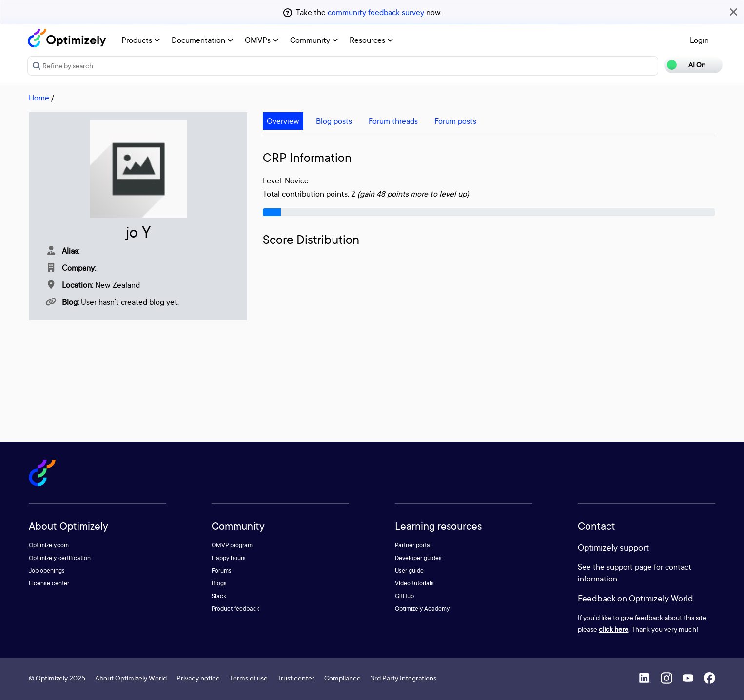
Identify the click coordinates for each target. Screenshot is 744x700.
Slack (219, 596)
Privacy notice (198, 678)
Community (314, 40)
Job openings (47, 570)
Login (699, 40)
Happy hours (229, 558)
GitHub (404, 596)
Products (141, 40)
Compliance (343, 678)
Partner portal (413, 545)
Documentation (202, 40)
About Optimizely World (131, 678)
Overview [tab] (283, 121)
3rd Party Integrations (403, 678)
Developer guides (418, 558)
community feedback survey (376, 12)
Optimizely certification (60, 558)
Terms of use (249, 678)
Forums (222, 570)
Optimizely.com (49, 545)
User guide (409, 570)
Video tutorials (414, 583)
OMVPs (262, 40)
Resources (371, 40)
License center (49, 583)
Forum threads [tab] (393, 121)
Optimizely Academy (422, 609)
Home (39, 98)
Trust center (296, 678)
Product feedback (235, 609)
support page (629, 567)
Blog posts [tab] (334, 121)
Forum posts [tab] (455, 121)
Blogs (219, 583)
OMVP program (232, 545)
